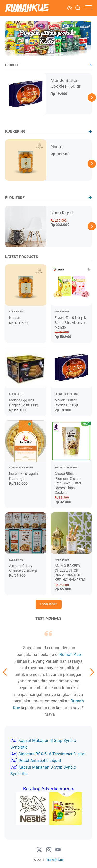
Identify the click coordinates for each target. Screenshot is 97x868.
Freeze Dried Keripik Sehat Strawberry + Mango (70, 322)
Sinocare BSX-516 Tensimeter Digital (52, 754)
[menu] (88, 8)
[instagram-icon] (49, 850)
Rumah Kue (70, 655)
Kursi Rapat (62, 213)
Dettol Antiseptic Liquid (40, 760)
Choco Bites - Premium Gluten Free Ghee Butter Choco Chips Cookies (68, 483)
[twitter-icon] (39, 850)
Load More (49, 604)
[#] (58, 850)
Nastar (57, 147)
